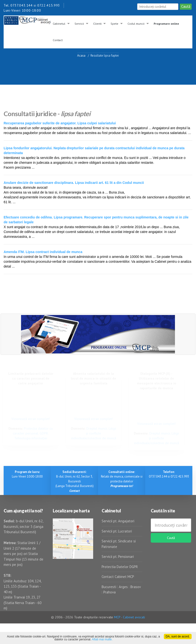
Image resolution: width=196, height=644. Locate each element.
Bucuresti (109, 587)
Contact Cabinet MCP (118, 577)
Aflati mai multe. (102, 639)
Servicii (79, 24)
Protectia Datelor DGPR (120, 567)
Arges (123, 587)
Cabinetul (59, 24)
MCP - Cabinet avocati (129, 617)
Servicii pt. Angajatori (118, 521)
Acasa (81, 55)
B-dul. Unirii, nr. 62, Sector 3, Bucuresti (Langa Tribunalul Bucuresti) (75, 481)
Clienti (97, 24)
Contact (58, 40)
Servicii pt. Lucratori (117, 531)
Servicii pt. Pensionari (118, 557)
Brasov (136, 587)
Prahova (109, 592)
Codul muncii (136, 24)
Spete (114, 24)
